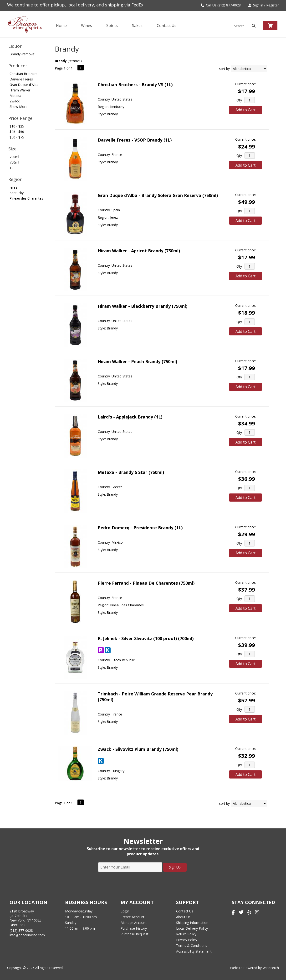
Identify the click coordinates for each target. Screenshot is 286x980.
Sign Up (175, 867)
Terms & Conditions (192, 946)
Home (61, 26)
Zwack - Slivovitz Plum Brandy (138, 749)
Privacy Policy (187, 940)
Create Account (133, 917)
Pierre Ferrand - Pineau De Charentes (146, 583)
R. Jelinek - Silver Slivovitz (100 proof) (146, 638)
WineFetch (271, 968)
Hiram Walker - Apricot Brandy (139, 251)
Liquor (15, 46)
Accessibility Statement (194, 951)
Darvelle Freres (21, 79)
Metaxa (15, 96)
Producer (18, 66)
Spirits (111, 26)
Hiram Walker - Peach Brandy (137, 361)
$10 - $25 (17, 126)
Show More (18, 107)
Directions (17, 925)
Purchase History (134, 928)
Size (12, 149)
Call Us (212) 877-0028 (221, 5)
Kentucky (17, 193)
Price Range (20, 118)
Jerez (13, 187)
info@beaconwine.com (27, 935)
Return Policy (186, 934)
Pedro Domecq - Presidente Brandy (140, 528)
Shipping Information (192, 923)
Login (125, 911)
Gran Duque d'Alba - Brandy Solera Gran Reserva (158, 195)
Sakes (137, 26)
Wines (85, 26)
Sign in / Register (264, 5)
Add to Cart (245, 110)
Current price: (245, 84)
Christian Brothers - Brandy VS (135, 85)
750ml (14, 162)
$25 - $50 (17, 132)
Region (15, 179)
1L (11, 168)
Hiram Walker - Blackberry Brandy (143, 306)
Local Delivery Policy (192, 928)
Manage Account (134, 923)
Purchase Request (135, 934)
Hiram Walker (20, 90)
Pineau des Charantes (26, 198)
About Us (183, 917)
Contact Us (167, 26)
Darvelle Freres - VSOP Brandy (135, 140)
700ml (14, 157)
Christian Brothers (23, 74)
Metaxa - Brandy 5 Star (131, 472)
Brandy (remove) (23, 54)
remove (75, 61)
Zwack (15, 101)
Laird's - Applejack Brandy (130, 417)
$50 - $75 (17, 137)
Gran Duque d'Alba (24, 85)
